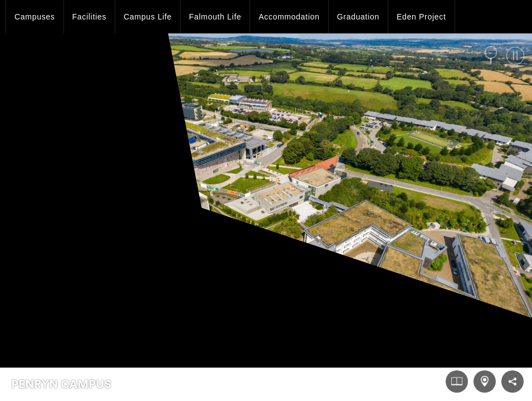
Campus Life (148, 17)
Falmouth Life (215, 17)
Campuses (35, 17)
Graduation (358, 17)
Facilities (89, 17)
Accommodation (289, 17)
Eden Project (421, 17)
